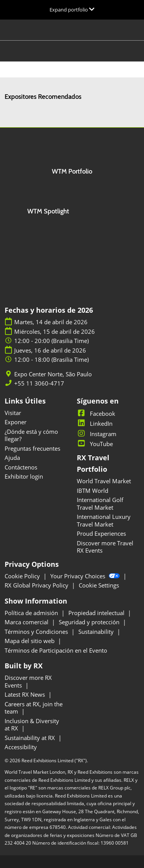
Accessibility (21, 747)
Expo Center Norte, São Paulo (53, 374)
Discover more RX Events (28, 681)
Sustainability (97, 632)
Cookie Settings (99, 585)
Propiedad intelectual (97, 613)
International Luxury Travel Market (104, 520)
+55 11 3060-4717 (39, 383)
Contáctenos (21, 467)
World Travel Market (104, 481)
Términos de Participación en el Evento (56, 650)
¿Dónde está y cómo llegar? (31, 435)
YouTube (95, 444)
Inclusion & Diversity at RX (32, 725)
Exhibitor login (24, 476)
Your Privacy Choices (86, 576)
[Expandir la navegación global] (72, 10)
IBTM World (93, 491)
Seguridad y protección (90, 622)
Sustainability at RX (31, 738)
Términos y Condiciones (37, 632)
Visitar (13, 413)
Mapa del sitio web (30, 641)
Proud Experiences (101, 533)
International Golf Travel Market (100, 504)
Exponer (16, 422)
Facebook (96, 413)
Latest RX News (26, 694)
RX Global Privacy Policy (37, 585)
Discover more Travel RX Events (105, 547)
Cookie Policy (23, 576)
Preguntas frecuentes (32, 448)
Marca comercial (27, 622)
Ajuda (12, 458)
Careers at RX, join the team (34, 708)
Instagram (97, 434)
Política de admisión (32, 613)
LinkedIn (95, 423)
